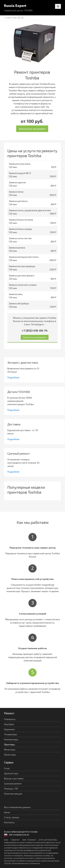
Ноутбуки (9, 724)
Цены (7, 812)
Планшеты (10, 719)
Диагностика (11, 773)
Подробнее (13, 377)
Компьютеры (11, 739)
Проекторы (10, 755)
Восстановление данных (17, 807)
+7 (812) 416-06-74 (14, 18)
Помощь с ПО (11, 789)
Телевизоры (11, 734)
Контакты (9, 822)
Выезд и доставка (14, 778)
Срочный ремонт (13, 783)
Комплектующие (13, 794)
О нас (7, 768)
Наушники (9, 729)
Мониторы (10, 749)
